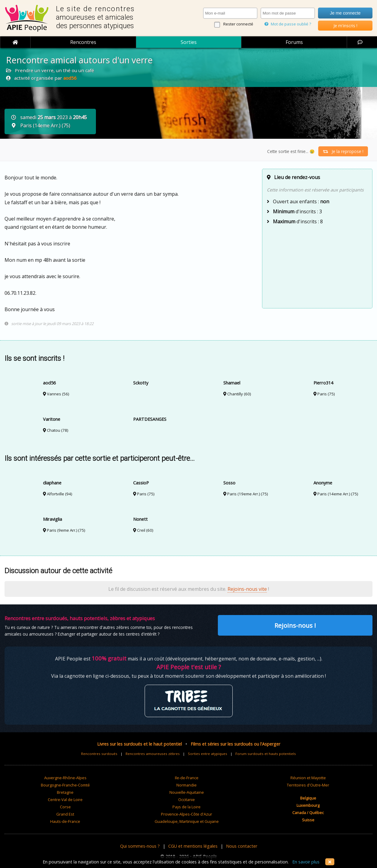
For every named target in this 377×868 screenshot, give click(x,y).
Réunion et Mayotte (308, 778)
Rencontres (83, 42)
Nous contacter (242, 846)
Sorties (189, 42)
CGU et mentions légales (193, 846)
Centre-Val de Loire (65, 800)
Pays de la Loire (187, 807)
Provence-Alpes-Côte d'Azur (187, 814)
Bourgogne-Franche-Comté (65, 785)
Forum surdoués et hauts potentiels (266, 754)
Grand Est (65, 814)
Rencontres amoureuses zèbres (153, 754)
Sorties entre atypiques (208, 754)
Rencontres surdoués (99, 754)
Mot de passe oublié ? (288, 24)
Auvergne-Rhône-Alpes (65, 778)
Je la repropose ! (343, 151)
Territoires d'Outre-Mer (308, 785)
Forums (294, 42)
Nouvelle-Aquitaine (187, 792)
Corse (65, 807)
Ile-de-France (187, 778)
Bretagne (65, 792)
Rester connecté (238, 24)
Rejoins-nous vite (247, 589)
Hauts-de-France (65, 821)
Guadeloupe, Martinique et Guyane (187, 821)
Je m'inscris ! (345, 26)
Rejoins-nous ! (295, 625)
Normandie (187, 785)
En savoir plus (306, 862)
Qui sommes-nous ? (140, 846)
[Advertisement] (317, 266)
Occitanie (187, 800)
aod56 (70, 78)
